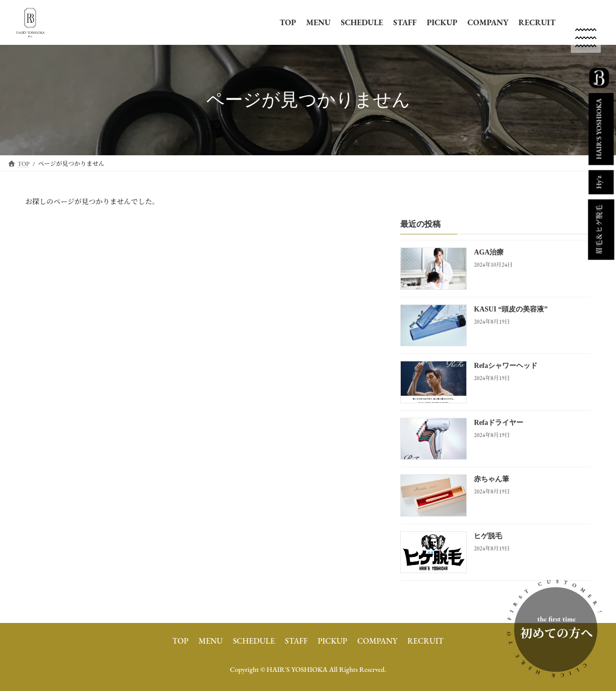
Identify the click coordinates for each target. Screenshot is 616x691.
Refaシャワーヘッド (506, 366)
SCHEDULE (362, 22)
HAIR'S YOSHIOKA (598, 129)
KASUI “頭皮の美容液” (511, 309)
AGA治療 (489, 252)
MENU (318, 22)
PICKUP (442, 22)
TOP (288, 22)
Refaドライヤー (499, 422)
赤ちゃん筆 (491, 479)
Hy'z (598, 182)
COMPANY (488, 22)
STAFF (405, 22)
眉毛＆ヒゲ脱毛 (599, 230)
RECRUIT (537, 22)
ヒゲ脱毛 (488, 536)
